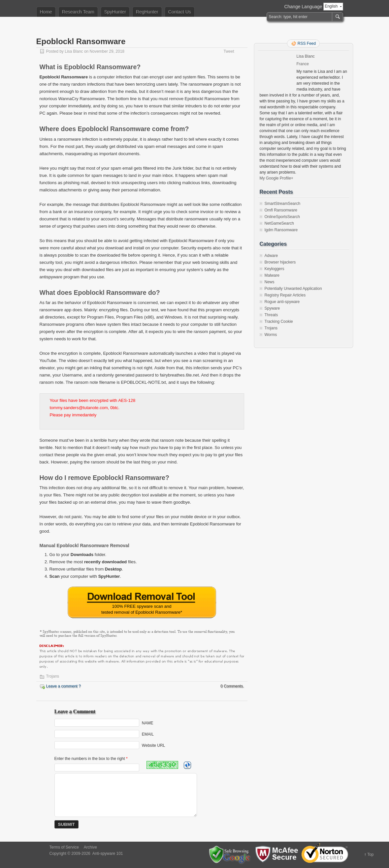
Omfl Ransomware (281, 210)
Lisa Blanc (74, 51)
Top (370, 854)
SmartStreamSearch (283, 204)
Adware (271, 256)
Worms (271, 335)
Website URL (153, 745)
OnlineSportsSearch (282, 217)
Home (46, 12)
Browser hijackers (280, 262)
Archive (90, 847)
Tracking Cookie (279, 322)
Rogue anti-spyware (282, 302)
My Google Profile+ (276, 178)
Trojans (53, 676)
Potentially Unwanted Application (293, 289)
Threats (271, 315)
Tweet (229, 51)
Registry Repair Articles (285, 295)
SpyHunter (115, 12)
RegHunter (147, 12)
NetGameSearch (279, 223)
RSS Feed (307, 43)
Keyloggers (275, 269)
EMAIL (148, 734)
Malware (272, 275)
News (270, 282)
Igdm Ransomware (281, 230)
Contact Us (180, 12)
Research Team (78, 12)
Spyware (272, 308)
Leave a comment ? (64, 686)
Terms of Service (64, 847)
